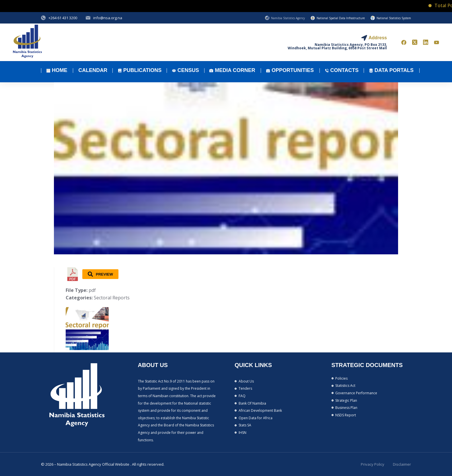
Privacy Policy (373, 464)
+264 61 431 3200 (63, 18)
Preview (100, 274)
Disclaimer (402, 464)
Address (378, 38)
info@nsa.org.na (108, 18)
